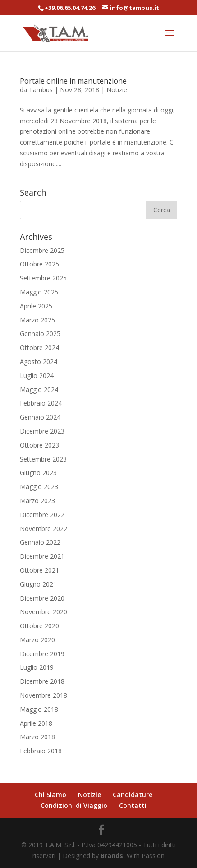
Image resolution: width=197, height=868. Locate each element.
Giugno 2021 (38, 584)
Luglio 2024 (37, 376)
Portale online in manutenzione (73, 81)
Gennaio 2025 (40, 334)
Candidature (133, 795)
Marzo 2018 (37, 737)
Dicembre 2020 (42, 598)
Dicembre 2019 (42, 654)
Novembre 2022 (44, 529)
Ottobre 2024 (39, 348)
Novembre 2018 (44, 695)
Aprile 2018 (36, 723)
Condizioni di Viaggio (74, 805)
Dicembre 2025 (42, 250)
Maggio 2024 (39, 390)
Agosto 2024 (39, 362)
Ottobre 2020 (39, 626)
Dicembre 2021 (42, 556)
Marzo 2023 (37, 501)
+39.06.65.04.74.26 (70, 8)
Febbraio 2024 (41, 403)
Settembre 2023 (43, 459)
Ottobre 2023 (39, 445)
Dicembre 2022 (42, 515)
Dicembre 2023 (42, 431)
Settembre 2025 (43, 278)
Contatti (133, 805)
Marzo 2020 (37, 640)
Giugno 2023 (38, 473)
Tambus (41, 90)
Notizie (117, 90)
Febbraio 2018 (41, 751)
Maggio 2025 (39, 292)
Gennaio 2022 (40, 542)
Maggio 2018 (39, 709)
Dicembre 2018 (42, 681)
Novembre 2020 (44, 612)
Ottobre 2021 (39, 570)
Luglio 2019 (37, 667)
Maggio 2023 (39, 487)
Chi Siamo (50, 795)
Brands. (113, 856)
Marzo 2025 (37, 320)
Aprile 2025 (36, 306)
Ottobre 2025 (39, 264)
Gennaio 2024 (40, 417)
